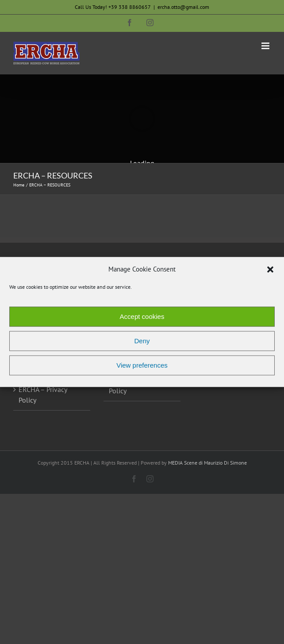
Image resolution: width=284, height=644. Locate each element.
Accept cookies (142, 316)
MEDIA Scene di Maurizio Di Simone (207, 463)
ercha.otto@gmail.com (183, 7)
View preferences (142, 365)
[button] (270, 269)
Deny (142, 341)
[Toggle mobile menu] (266, 46)
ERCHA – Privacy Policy (43, 395)
